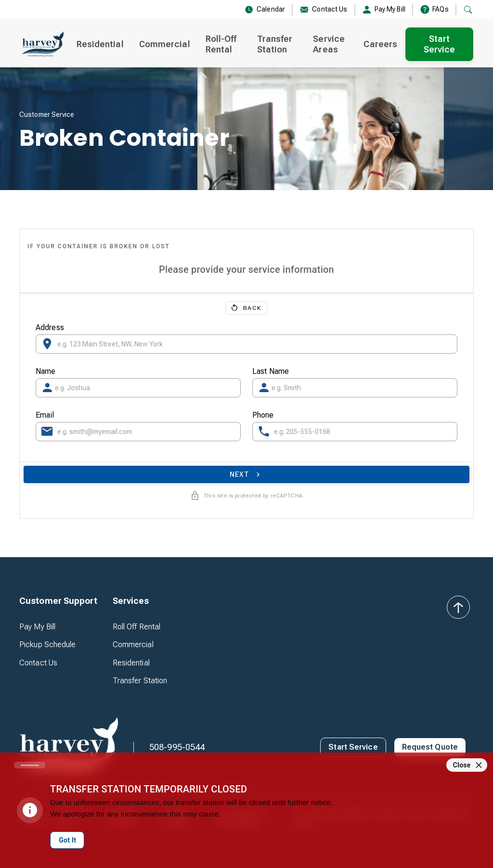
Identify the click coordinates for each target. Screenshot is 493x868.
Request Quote (430, 747)
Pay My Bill (37, 627)
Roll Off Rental (137, 627)
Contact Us (38, 663)
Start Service (440, 44)
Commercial (165, 44)
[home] (42, 44)
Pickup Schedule (48, 645)
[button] (58, 601)
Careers (380, 44)
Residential (100, 44)
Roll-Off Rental (221, 44)
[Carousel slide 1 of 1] (30, 765)
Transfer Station (275, 44)
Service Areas (329, 44)
